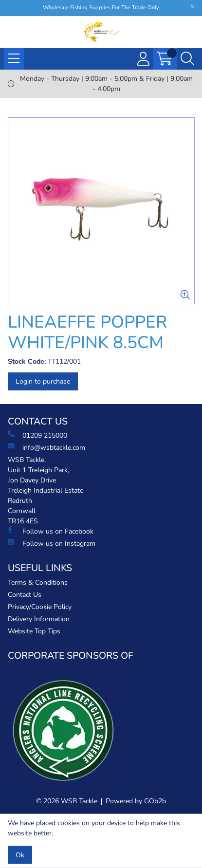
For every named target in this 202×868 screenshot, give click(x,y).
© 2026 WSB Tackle (67, 801)
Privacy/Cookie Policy (40, 607)
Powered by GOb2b (136, 801)
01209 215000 (37, 435)
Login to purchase (43, 381)
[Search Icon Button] (187, 59)
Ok (20, 855)
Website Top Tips (34, 631)
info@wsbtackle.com (46, 447)
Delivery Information (39, 619)
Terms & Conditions (38, 582)
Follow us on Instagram (52, 543)
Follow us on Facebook (51, 531)
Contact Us (25, 595)
